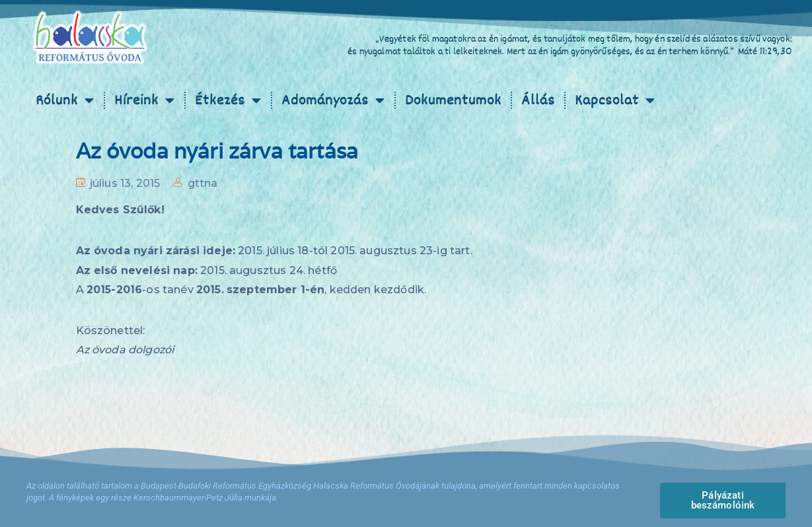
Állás (538, 100)
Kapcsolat (615, 100)
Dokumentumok (453, 100)
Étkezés (228, 100)
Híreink (145, 100)
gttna (203, 183)
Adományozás (333, 100)
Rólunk (65, 100)
